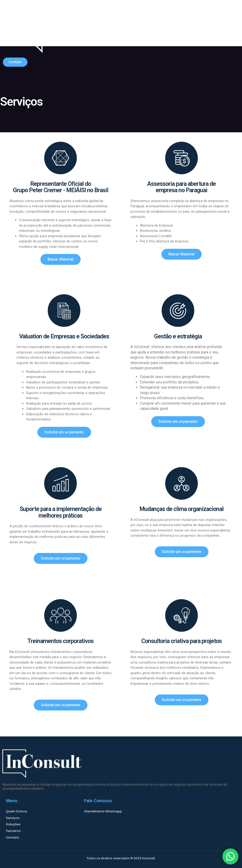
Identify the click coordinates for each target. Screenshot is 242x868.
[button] (177, 29)
